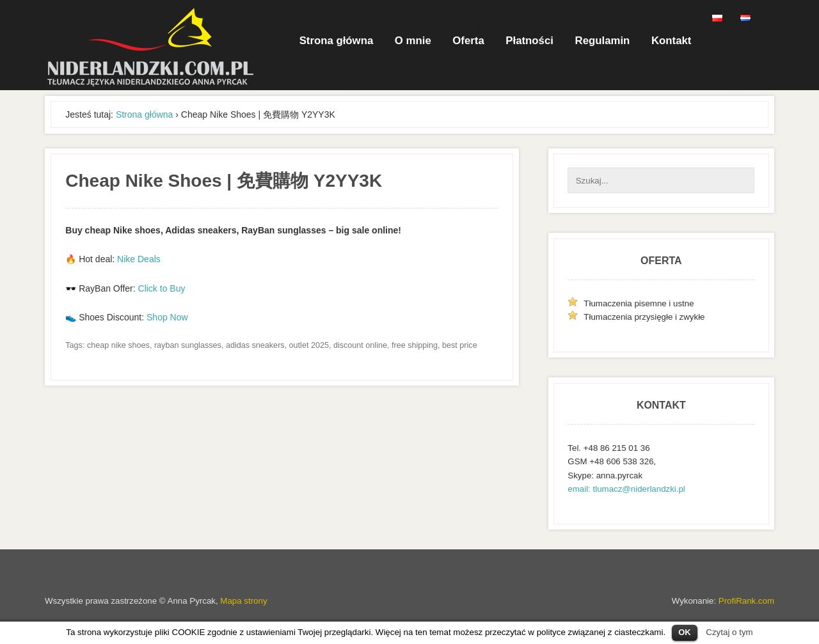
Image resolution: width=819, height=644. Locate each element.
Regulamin (603, 41)
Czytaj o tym (729, 632)
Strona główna (337, 41)
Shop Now (167, 317)
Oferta (468, 41)
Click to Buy (162, 288)
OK (685, 632)
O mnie (413, 41)
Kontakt (671, 41)
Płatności (529, 41)
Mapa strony (243, 601)
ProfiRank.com (746, 601)
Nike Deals (139, 259)
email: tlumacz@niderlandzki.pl (626, 489)
